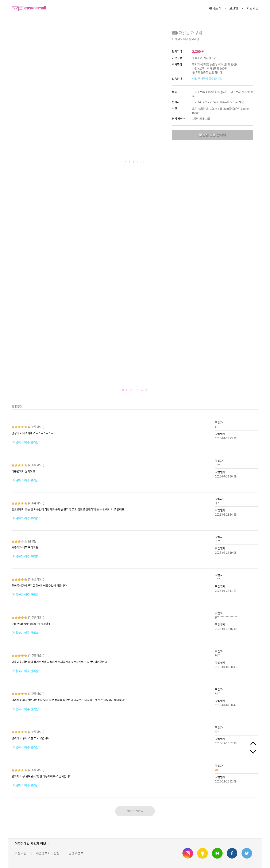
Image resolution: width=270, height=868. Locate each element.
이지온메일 (29, 9)
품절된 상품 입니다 (212, 135)
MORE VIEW (135, 811)
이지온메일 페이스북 (232, 853)
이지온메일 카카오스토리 (202, 853)
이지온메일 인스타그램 (188, 853)
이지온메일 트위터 (247, 853)
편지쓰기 (215, 8)
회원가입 (252, 8)
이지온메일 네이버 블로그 (217, 853)
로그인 (234, 8)
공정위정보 (76, 853)
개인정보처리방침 (48, 853)
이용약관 (21, 853)
